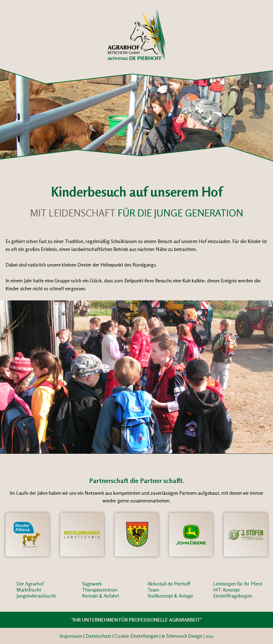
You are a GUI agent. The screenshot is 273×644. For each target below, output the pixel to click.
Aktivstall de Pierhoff (169, 584)
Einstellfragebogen (233, 596)
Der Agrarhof (30, 584)
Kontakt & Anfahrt (101, 596)
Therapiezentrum (100, 590)
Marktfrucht (29, 590)
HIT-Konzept (226, 590)
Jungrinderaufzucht (36, 596)
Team (153, 590)
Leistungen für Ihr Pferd (238, 584)
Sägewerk (92, 584)
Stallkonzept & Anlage (170, 596)
